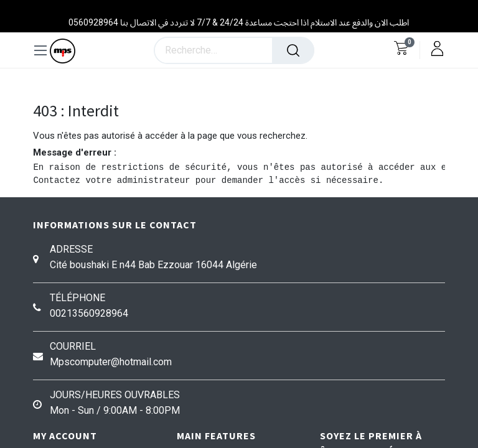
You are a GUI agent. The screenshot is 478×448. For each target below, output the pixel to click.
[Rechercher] (293, 50)
